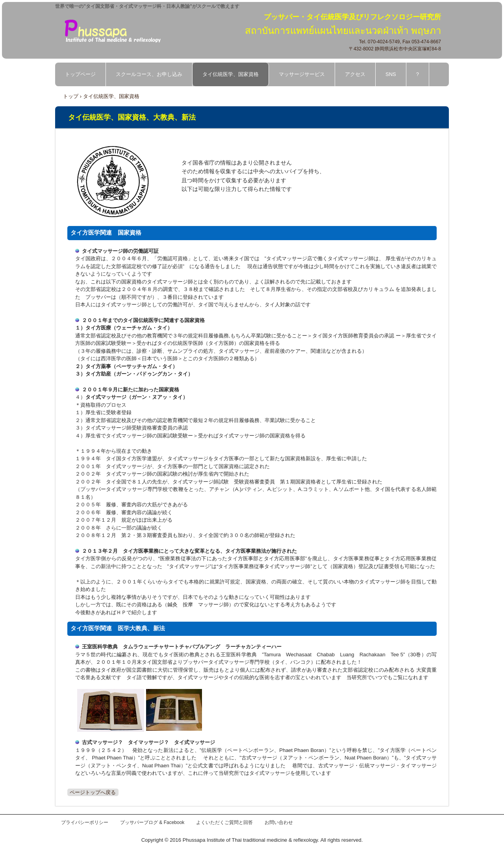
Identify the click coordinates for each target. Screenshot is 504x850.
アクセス (355, 74)
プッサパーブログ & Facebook (152, 822)
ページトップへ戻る (93, 792)
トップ (71, 96)
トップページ (80, 74)
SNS (391, 74)
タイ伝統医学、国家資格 (231, 74)
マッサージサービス (302, 74)
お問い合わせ (279, 822)
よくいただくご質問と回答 (224, 822)
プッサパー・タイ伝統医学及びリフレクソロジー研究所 (118, 30)
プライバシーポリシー (85, 822)
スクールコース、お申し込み (149, 74)
